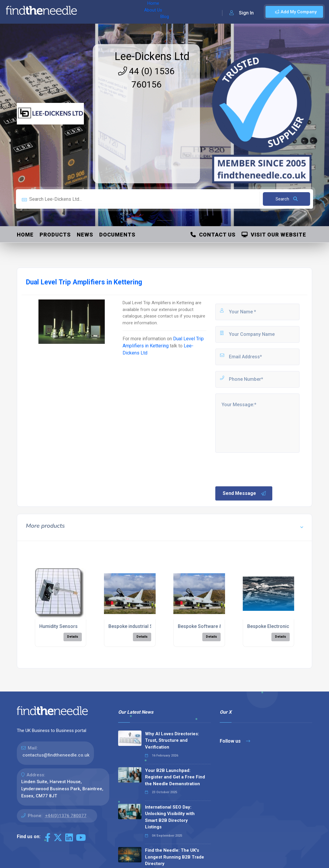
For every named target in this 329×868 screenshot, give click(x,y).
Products (55, 235)
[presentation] (259, 469)
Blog (133, 12)
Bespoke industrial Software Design (147, 626)
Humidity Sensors (58, 626)
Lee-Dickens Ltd (152, 56)
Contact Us (213, 235)
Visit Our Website (274, 235)
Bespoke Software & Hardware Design (219, 626)
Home (89, 12)
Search (287, 199)
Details (73, 637)
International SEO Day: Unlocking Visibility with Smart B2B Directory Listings (170, 817)
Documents (117, 235)
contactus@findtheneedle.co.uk (56, 755)
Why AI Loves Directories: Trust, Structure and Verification (172, 740)
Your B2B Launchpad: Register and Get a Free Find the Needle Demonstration (175, 777)
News (85, 235)
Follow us (235, 741)
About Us (112, 12)
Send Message (245, 493)
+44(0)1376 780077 (66, 816)
